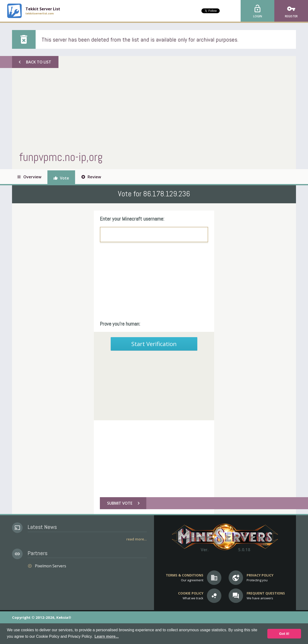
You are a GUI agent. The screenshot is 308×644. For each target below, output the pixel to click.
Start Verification (154, 344)
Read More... (137, 539)
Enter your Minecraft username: (132, 219)
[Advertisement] (153, 109)
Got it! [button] (284, 634)
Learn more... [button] (107, 636)
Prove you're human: (120, 324)
